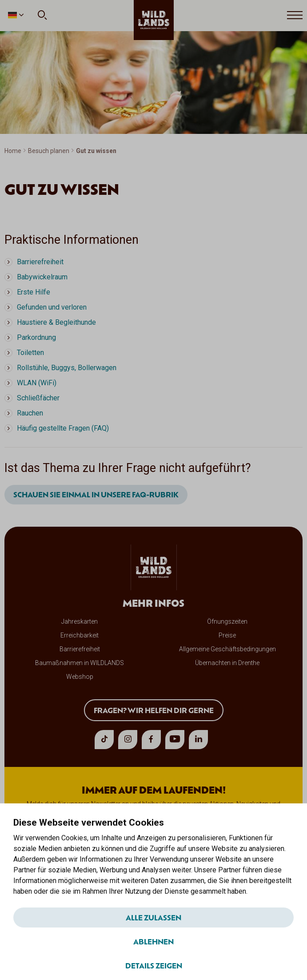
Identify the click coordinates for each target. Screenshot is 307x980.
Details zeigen (154, 965)
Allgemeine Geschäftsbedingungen (227, 649)
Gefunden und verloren (52, 307)
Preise (227, 635)
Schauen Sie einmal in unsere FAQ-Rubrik (96, 494)
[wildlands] (154, 20)
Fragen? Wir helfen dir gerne (154, 710)
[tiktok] (104, 740)
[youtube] (175, 740)
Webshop (80, 677)
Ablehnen (153, 941)
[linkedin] (198, 740)
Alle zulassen (153, 917)
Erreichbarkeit (80, 635)
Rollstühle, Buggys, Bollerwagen (67, 368)
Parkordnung (36, 337)
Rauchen (30, 413)
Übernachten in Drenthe (227, 663)
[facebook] (151, 740)
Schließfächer (38, 398)
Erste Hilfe (34, 292)
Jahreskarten (80, 621)
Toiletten (30, 353)
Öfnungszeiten (227, 621)
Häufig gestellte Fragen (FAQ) (63, 428)
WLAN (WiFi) (37, 383)
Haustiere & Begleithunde (56, 322)
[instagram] (128, 740)
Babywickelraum (42, 277)
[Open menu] (295, 16)
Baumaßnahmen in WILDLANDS (80, 663)
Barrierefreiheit (40, 262)
